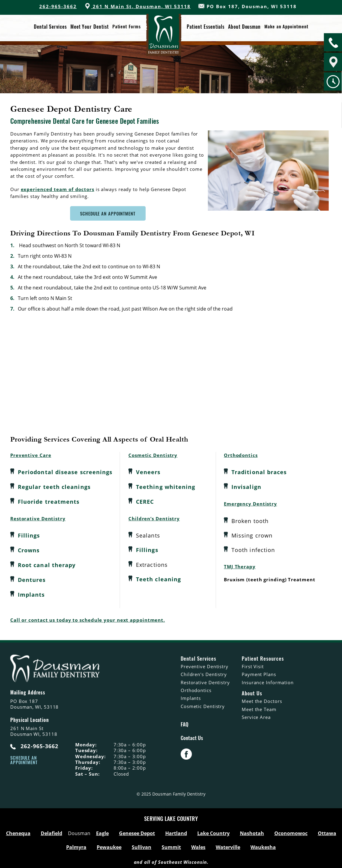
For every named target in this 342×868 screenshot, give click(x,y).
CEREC (145, 501)
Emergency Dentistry (250, 503)
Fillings (29, 535)
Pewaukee (109, 845)
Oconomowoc (291, 831)
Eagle (102, 831)
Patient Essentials (206, 27)
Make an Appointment (286, 27)
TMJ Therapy (240, 566)
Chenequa (18, 831)
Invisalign (246, 487)
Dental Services (50, 27)
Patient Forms (127, 27)
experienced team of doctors (58, 189)
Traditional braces (259, 472)
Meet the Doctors (262, 699)
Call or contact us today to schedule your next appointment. (88, 618)
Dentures (32, 578)
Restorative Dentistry (38, 518)
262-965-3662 (58, 6)
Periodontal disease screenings (65, 472)
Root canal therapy (47, 564)
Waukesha (263, 845)
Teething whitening (166, 487)
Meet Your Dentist (90, 27)
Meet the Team (259, 707)
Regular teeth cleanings (54, 487)
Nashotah (252, 831)
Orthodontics (241, 455)
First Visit (253, 664)
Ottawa (327, 831)
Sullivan (142, 845)
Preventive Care (31, 455)
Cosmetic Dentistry (153, 455)
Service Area (256, 715)
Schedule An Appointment (108, 213)
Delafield (52, 831)
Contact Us (192, 736)
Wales (198, 845)
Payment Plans (259, 672)
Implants (31, 593)
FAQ (185, 722)
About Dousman (244, 27)
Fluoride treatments (49, 501)
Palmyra (76, 845)
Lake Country (213, 831)
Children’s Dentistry (154, 518)
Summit (171, 845)
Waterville (228, 845)
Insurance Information (268, 680)
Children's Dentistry (204, 672)
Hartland (176, 831)
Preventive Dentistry (205, 664)
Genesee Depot (137, 831)
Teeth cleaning (158, 578)
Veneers (148, 472)
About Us (252, 691)
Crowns (29, 549)
